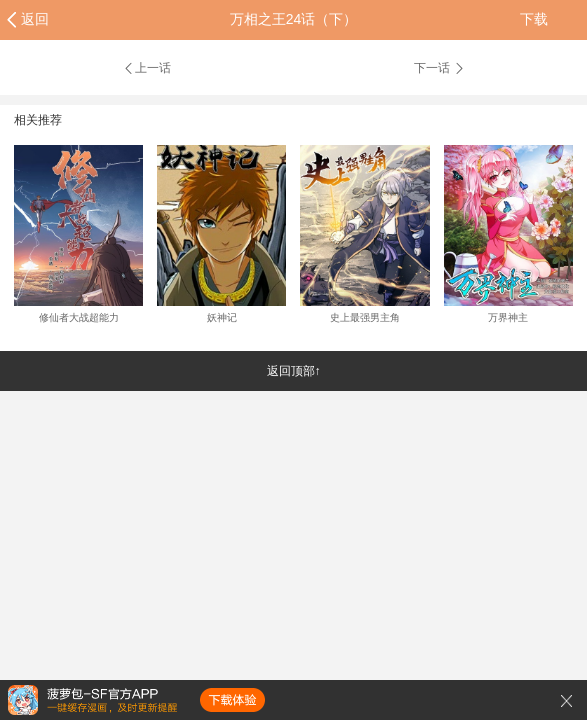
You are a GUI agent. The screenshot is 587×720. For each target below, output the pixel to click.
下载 (534, 19)
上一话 (146, 68)
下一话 (440, 68)
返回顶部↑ (294, 371)
